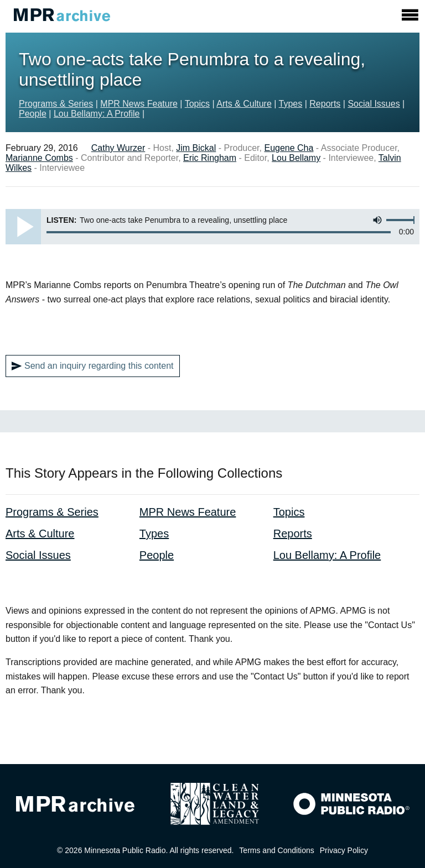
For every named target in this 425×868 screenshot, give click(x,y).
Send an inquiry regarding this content (93, 366)
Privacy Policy (344, 850)
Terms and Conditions (276, 850)
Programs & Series (56, 104)
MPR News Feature (139, 104)
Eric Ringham (210, 158)
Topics (197, 104)
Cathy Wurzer (118, 148)
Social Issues (374, 104)
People (33, 114)
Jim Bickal (196, 148)
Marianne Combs (39, 158)
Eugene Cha (289, 148)
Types (291, 104)
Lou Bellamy (296, 158)
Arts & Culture (244, 104)
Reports (325, 104)
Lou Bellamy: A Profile (97, 114)
